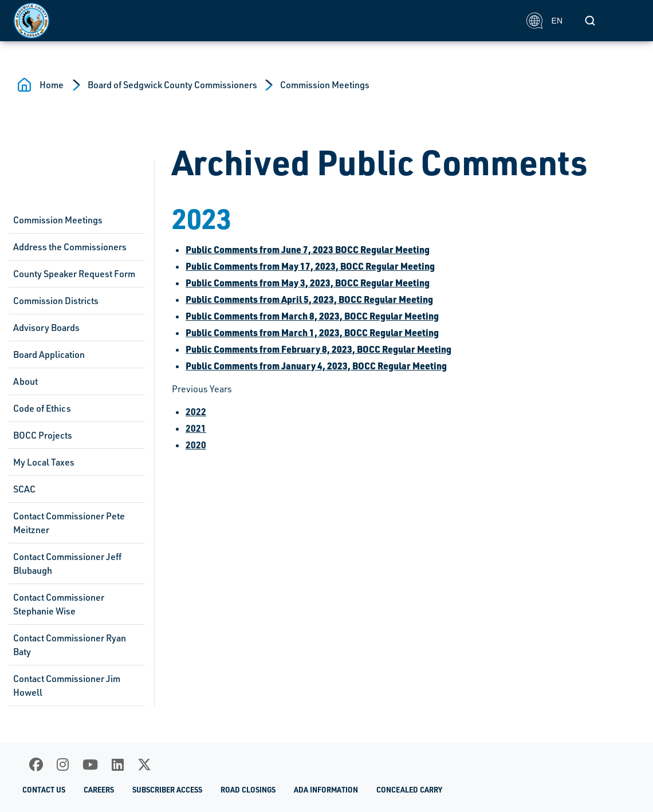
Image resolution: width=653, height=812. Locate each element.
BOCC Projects (43, 435)
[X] (144, 764)
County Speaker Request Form (74, 274)
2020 (196, 445)
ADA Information (326, 790)
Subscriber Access (167, 790)
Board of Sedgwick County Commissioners (172, 85)
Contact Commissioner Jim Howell (67, 685)
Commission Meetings (325, 85)
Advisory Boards (46, 328)
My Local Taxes (44, 462)
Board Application (49, 354)
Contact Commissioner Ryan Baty (70, 645)
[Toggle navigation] (627, 21)
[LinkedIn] (118, 764)
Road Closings (248, 790)
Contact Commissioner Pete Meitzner (69, 523)
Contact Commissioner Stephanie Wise (59, 604)
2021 (196, 428)
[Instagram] (63, 764)
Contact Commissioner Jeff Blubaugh (67, 563)
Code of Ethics (42, 408)
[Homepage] (264, 21)
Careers (99, 790)
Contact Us (44, 790)
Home (52, 85)
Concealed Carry (409, 790)
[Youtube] (90, 764)
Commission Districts (56, 301)
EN (544, 21)
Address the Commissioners (70, 247)
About (25, 381)
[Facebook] (36, 764)
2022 (196, 411)
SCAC (24, 489)
